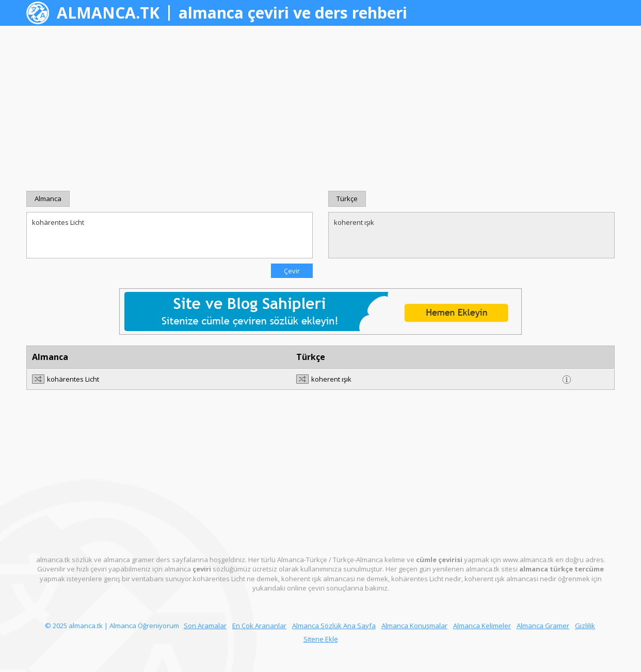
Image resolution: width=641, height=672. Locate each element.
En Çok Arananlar (259, 626)
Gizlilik (585, 626)
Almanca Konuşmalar (414, 626)
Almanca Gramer (543, 626)
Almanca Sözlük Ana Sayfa (334, 626)
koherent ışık (471, 235)
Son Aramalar (205, 626)
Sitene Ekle (321, 639)
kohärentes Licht (170, 235)
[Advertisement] (320, 108)
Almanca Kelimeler (482, 626)
